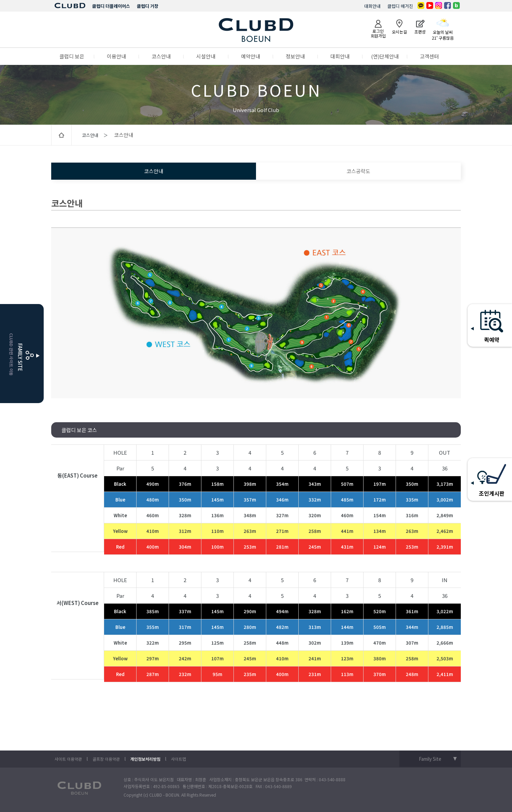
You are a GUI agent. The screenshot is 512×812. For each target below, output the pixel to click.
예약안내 (251, 56)
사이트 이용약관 (68, 759)
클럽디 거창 (148, 6)
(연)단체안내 (385, 56)
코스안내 (161, 56)
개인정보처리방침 (145, 759)
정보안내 (295, 56)
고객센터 (429, 56)
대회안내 (372, 6)
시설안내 (206, 56)
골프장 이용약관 (106, 759)
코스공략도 (358, 171)
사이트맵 (179, 759)
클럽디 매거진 (400, 6)
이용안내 (116, 56)
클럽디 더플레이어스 (111, 6)
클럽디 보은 (72, 56)
